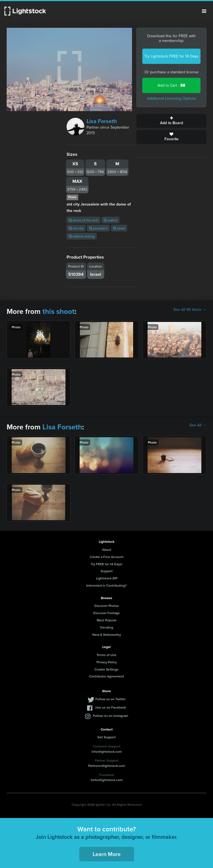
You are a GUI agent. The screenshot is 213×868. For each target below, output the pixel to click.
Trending (106, 627)
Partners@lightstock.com (107, 766)
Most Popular (107, 620)
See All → (198, 425)
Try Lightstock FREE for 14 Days (171, 56)
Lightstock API (107, 578)
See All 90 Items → (190, 310)
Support (107, 571)
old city (76, 228)
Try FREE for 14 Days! (106, 564)
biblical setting (82, 236)
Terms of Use (106, 655)
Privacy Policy (107, 662)
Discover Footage (106, 613)
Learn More (107, 854)
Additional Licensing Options (172, 98)
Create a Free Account (107, 557)
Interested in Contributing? (106, 585)
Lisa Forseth (102, 121)
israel (119, 228)
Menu (204, 11)
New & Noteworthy (107, 635)
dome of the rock (83, 220)
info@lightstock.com (107, 751)
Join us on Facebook (110, 707)
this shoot (59, 311)
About (107, 550)
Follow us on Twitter (111, 699)
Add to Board (171, 121)
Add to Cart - (171, 85)
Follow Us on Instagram (111, 716)
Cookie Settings (106, 669)
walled (111, 220)
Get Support (106, 737)
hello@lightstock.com (107, 780)
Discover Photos (107, 606)
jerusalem (98, 228)
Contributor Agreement (106, 676)
